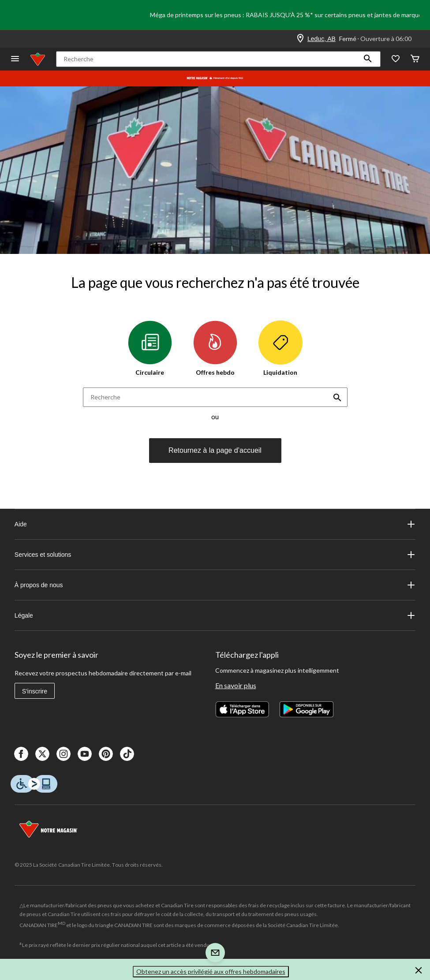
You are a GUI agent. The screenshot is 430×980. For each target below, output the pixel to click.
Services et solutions (215, 555)
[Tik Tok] (127, 754)
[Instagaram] (64, 754)
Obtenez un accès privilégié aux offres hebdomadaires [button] (211, 971)
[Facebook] (21, 754)
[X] (42, 754)
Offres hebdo (215, 348)
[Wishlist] (396, 59)
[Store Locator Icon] (300, 39)
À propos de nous (215, 585)
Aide (215, 524)
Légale (215, 615)
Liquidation (280, 348)
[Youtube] (85, 754)
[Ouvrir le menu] (15, 59)
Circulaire (150, 348)
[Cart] (415, 59)
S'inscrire (35, 691)
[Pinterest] (106, 754)
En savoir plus (236, 685)
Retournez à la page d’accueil (215, 450)
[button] (368, 59)
